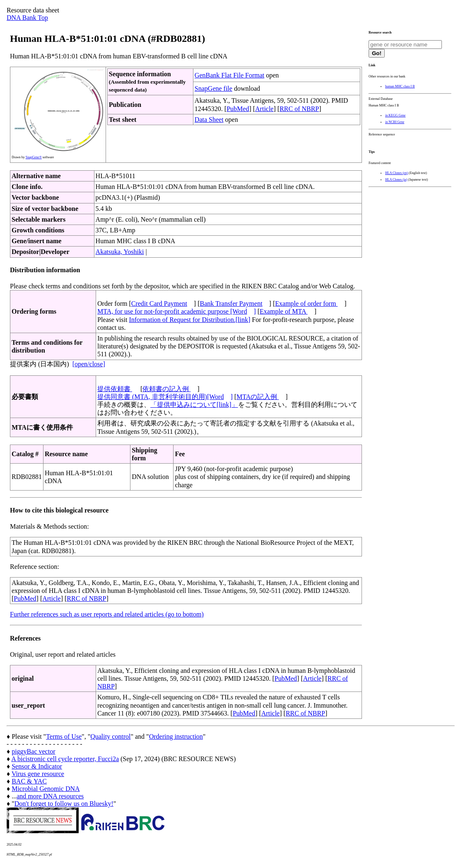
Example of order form (306, 303)
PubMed (238, 109)
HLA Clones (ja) (396, 180)
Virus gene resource (38, 774)
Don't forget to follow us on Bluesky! (64, 804)
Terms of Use (64, 736)
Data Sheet (209, 120)
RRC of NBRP (299, 109)
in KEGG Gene (395, 115)
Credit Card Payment (159, 303)
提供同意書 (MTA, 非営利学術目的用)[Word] (165, 397)
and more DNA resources (50, 796)
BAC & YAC (29, 781)
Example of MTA (284, 311)
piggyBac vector (33, 751)
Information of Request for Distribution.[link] (189, 320)
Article (264, 109)
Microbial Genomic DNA (46, 789)
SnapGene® (34, 157)
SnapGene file (213, 88)
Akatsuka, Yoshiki (120, 252)
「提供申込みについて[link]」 (194, 405)
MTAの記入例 (258, 397)
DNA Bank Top (27, 18)
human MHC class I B (400, 86)
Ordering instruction (176, 736)
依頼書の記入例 (166, 389)
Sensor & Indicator (37, 766)
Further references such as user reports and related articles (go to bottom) (107, 614)
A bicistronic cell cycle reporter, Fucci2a (65, 759)
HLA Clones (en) (397, 173)
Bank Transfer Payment (231, 303)
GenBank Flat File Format (229, 75)
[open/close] (89, 364)
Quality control (110, 736)
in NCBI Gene (395, 122)
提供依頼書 (115, 389)
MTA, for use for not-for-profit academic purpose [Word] (177, 311)
